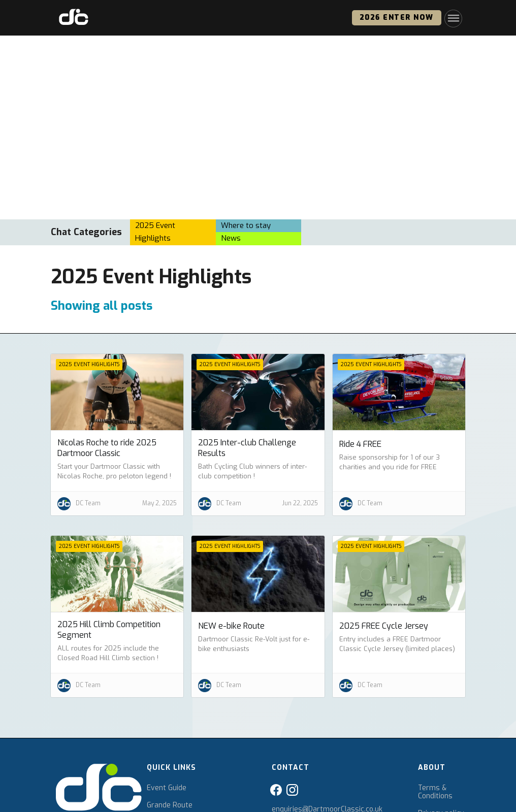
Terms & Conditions (435, 792)
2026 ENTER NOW (397, 18)
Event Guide (167, 788)
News (231, 238)
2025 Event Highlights (155, 232)
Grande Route (170, 805)
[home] (74, 18)
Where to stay (246, 225)
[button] (453, 18)
